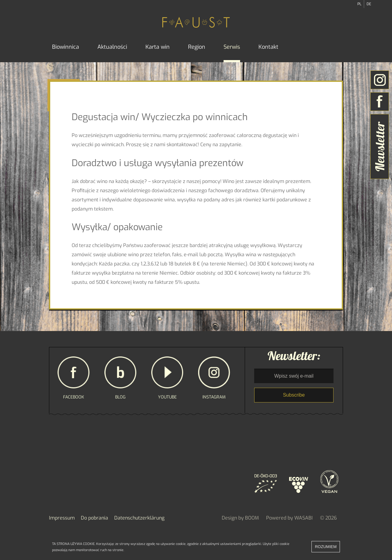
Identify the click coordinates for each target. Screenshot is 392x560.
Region (197, 47)
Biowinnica (66, 47)
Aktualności (112, 47)
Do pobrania (94, 518)
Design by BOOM (240, 518)
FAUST (196, 22)
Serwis (232, 47)
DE (369, 4)
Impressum (62, 518)
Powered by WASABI (289, 518)
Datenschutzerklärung (139, 518)
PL (359, 4)
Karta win (158, 47)
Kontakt (268, 47)
